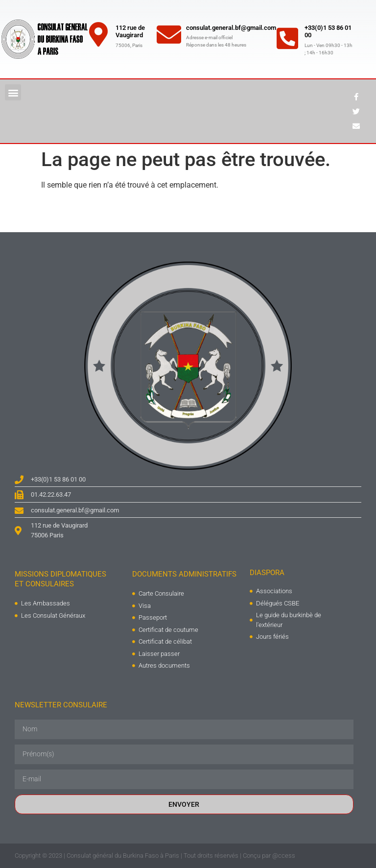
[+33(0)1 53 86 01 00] (287, 38)
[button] (13, 92)
